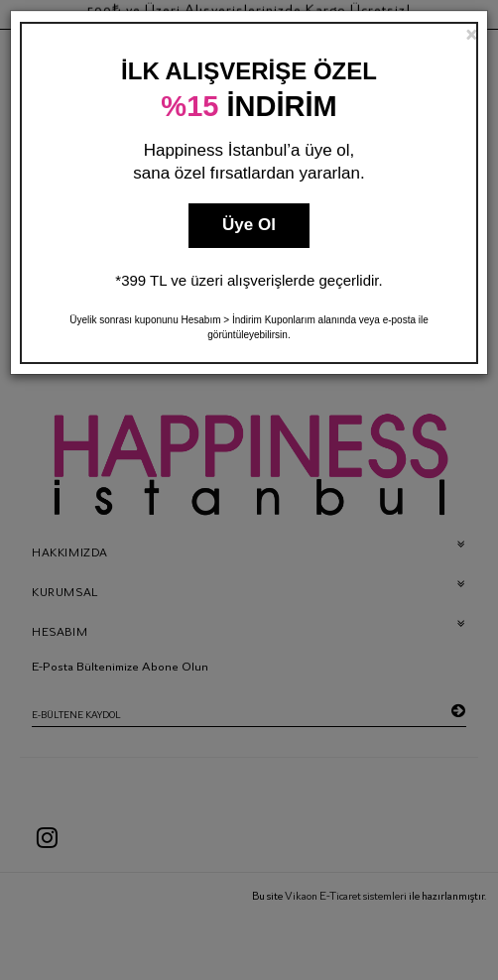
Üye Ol (249, 225)
